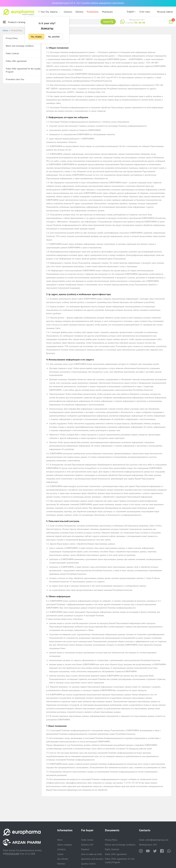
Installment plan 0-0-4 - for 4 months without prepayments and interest (88, 3)
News (60, 840)
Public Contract (12, 53)
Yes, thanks (36, 37)
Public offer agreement (16, 61)
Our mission (63, 859)
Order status (145, 12)
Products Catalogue (15, 22)
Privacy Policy (12, 38)
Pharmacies (107, 12)
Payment (85, 849)
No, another (54, 37)
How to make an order (92, 854)
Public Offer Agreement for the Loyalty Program (23, 70)
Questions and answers (92, 859)
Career (60, 854)
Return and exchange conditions (20, 46)
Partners (61, 864)
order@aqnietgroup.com (157, 840)
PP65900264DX (12, 854)
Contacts (68, 12)
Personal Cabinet (165, 12)
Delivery (79, 12)
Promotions (93, 12)
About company (65, 845)
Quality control (88, 864)
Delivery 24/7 (87, 845)
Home (5, 31)
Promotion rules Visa (15, 79)
